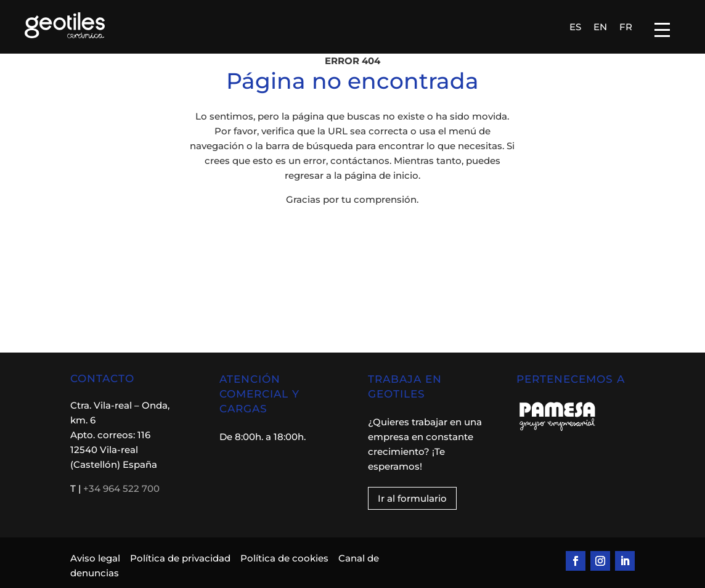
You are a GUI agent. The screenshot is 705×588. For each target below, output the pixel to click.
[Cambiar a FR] (626, 27)
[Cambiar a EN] (600, 27)
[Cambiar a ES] (575, 27)
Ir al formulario (412, 498)
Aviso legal (96, 558)
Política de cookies (284, 558)
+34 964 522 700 (121, 488)
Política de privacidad (180, 558)
